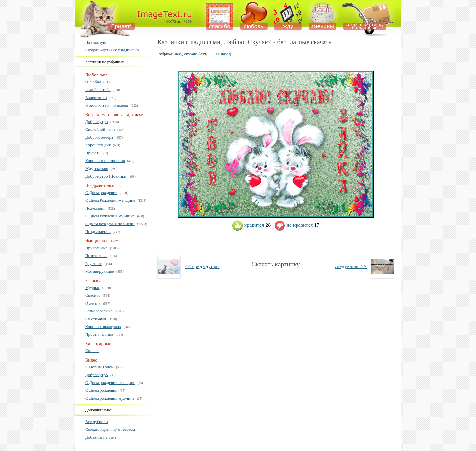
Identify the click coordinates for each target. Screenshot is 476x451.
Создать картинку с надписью (112, 50)
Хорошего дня (98, 145)
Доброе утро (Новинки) (106, 176)
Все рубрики (97, 422)
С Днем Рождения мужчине (110, 216)
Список (92, 351)
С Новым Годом (99, 367)
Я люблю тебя (98, 90)
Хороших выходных (103, 327)
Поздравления (98, 232)
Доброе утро (97, 122)
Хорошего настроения (105, 161)
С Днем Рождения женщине (110, 200)
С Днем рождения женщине (110, 383)
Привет (92, 153)
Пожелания (95, 208)
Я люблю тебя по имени (107, 105)
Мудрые (93, 287)
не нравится (294, 225)
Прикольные (96, 248)
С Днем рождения (101, 192)
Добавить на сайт (101, 437)
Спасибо (93, 295)
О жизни (93, 303)
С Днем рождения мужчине (110, 398)
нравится (248, 225)
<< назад (223, 54)
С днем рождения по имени (110, 224)
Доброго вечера (99, 137)
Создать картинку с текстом (110, 429)
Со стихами (96, 319)
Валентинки (96, 97)
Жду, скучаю (97, 168)
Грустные (94, 263)
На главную (96, 42)
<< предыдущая (202, 266)
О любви (93, 82)
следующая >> (351, 266)
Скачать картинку (276, 264)
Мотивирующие (100, 271)
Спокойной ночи (100, 129)
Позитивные (96, 256)
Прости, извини (99, 334)
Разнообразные (99, 311)
